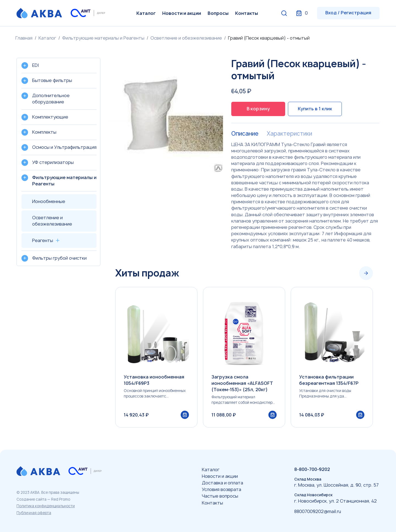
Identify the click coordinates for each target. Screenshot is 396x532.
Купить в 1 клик (315, 109)
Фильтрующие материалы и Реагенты (103, 38)
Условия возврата (222, 489)
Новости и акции (182, 13)
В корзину (258, 109)
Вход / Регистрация (348, 13)
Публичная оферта (34, 513)
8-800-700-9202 (312, 469)
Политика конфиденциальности (46, 506)
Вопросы (218, 13)
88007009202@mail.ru (318, 511)
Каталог (146, 13)
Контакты (247, 13)
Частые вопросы (220, 496)
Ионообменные (49, 201)
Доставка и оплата (222, 483)
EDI (35, 65)
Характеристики (289, 134)
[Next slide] (366, 273)
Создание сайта (31, 499)
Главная (24, 38)
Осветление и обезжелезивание (186, 38)
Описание (245, 134)
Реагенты (43, 240)
